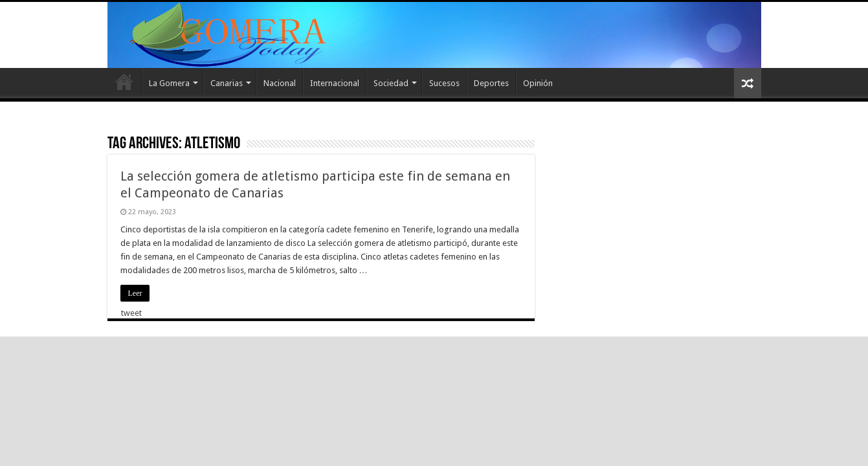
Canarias (227, 83)
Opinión (538, 83)
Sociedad (391, 83)
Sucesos (444, 83)
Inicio (124, 82)
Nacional (280, 83)
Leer (135, 293)
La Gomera (169, 83)
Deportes (491, 83)
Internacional (335, 83)
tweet (131, 313)
